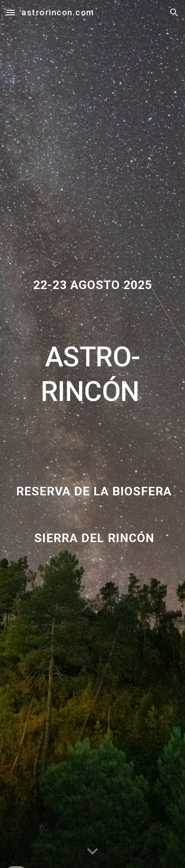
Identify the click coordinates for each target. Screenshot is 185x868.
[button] (11, 12)
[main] (92, 350)
